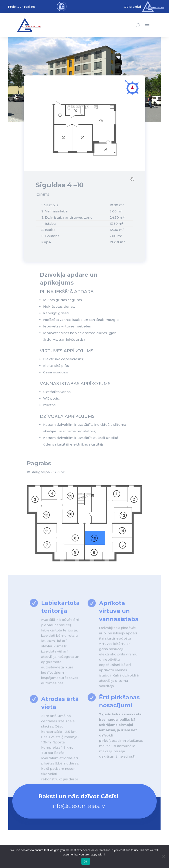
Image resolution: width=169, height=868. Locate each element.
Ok (85, 862)
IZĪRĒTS (42, 198)
